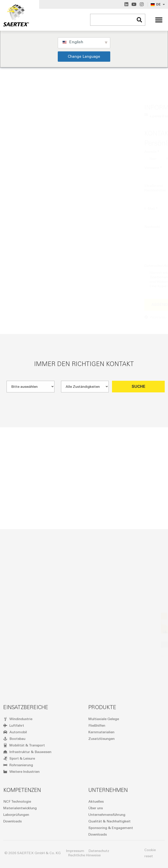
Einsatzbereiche (26, 782)
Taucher (66, 159)
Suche (138, 399)
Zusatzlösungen (101, 814)
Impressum (75, 851)
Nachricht (29, 227)
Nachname (98, 168)
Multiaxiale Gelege (104, 794)
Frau (46, 159)
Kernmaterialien (101, 807)
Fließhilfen (97, 801)
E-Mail (27, 208)
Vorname (29, 168)
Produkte (102, 782)
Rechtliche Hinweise (84, 855)
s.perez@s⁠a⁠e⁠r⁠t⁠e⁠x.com (44, 116)
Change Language (84, 56)
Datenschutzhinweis (38, 265)
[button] (159, 20)
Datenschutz (99, 851)
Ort (112, 186)
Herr (29, 159)
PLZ (68, 186)
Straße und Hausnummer (31, 188)
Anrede (28, 152)
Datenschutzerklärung (109, 282)
